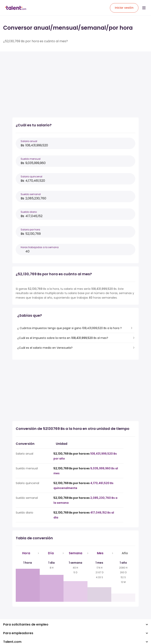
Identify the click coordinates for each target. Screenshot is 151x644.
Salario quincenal (31, 177)
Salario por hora (30, 230)
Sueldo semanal (31, 194)
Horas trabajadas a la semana (40, 247)
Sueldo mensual (31, 159)
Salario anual (29, 141)
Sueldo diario (29, 212)
